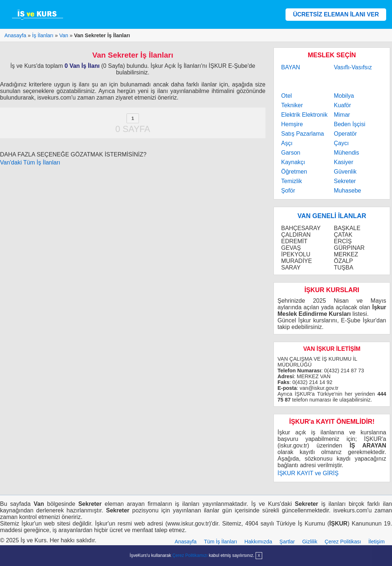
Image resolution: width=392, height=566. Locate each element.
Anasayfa (186, 542)
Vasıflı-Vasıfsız (353, 67)
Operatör (345, 134)
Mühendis (346, 153)
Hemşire (292, 124)
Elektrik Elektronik (304, 115)
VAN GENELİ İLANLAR (332, 216)
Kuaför (342, 105)
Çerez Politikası (343, 542)
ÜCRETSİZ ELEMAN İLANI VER (336, 14)
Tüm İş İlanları (220, 542)
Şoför (288, 191)
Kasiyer (343, 162)
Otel (286, 96)
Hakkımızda (258, 542)
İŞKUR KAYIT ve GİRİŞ (308, 473)
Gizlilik (310, 542)
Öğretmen (294, 172)
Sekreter (345, 181)
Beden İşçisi (349, 124)
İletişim (377, 542)
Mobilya (344, 96)
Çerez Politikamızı (190, 555)
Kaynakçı (293, 162)
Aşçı (287, 143)
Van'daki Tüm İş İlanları (30, 162)
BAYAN (291, 67)
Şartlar (287, 542)
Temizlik (292, 181)
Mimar (342, 115)
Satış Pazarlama (302, 134)
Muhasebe (347, 191)
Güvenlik (345, 172)
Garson (291, 153)
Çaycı (341, 143)
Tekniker (292, 105)
